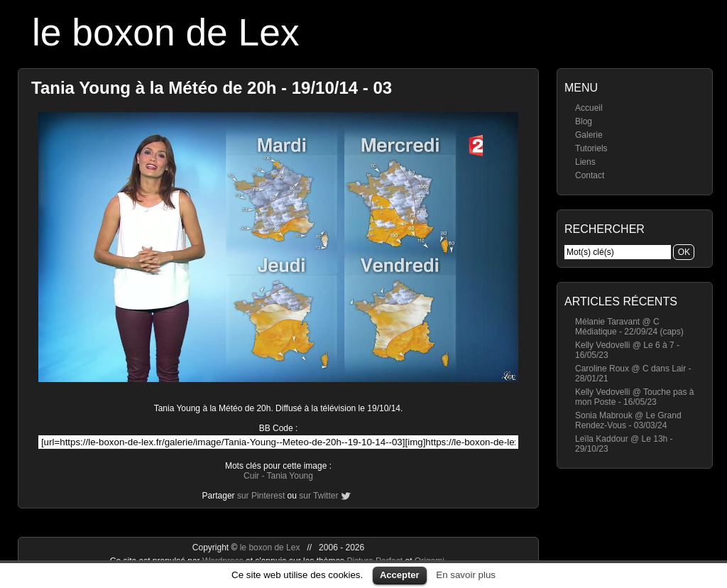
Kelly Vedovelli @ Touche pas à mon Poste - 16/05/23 (634, 397)
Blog (584, 121)
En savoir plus (466, 575)
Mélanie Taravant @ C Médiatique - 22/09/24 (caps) (629, 327)
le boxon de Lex (166, 32)
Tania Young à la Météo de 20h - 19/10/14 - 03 (212, 88)
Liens (585, 162)
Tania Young (290, 476)
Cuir (251, 476)
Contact (590, 175)
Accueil (589, 108)
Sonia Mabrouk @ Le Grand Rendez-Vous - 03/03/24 (628, 420)
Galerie (589, 135)
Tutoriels (591, 148)
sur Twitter (318, 496)
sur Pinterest (261, 496)
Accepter (400, 575)
